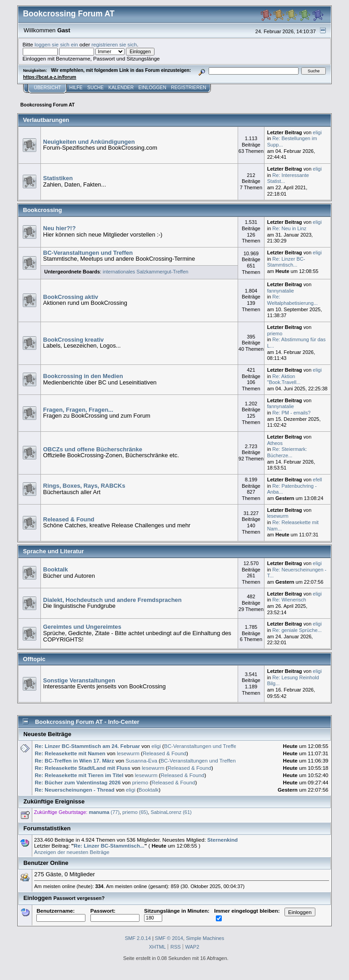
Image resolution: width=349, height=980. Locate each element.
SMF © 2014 (169, 938)
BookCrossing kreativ (73, 340)
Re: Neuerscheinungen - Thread (74, 790)
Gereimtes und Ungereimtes (82, 627)
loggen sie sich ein (56, 44)
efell (317, 480)
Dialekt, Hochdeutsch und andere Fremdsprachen (112, 600)
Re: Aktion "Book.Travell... (284, 379)
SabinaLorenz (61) (171, 812)
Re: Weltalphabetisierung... (292, 300)
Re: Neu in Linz (289, 228)
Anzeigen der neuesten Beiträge (72, 852)
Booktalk (56, 569)
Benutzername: (61, 914)
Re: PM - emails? (291, 413)
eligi (317, 132)
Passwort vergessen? (79, 898)
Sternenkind (222, 840)
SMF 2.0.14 (138, 938)
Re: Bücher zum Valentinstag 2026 (77, 782)
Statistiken (58, 178)
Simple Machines (205, 938)
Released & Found (69, 519)
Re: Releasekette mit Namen (70, 753)
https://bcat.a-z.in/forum (50, 77)
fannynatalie (281, 291)
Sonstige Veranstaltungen (79, 680)
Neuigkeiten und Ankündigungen (89, 142)
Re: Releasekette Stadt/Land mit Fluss (82, 768)
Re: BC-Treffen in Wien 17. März (74, 760)
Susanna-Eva (141, 760)
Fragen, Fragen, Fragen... (78, 410)
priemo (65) (135, 812)
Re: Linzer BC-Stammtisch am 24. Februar (87, 746)
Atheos (275, 443)
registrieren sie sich (114, 44)
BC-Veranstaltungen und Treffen (88, 253)
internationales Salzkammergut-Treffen (145, 272)
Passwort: (115, 914)
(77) (104, 812)
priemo (275, 333)
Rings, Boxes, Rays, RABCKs (84, 486)
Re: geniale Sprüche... (297, 630)
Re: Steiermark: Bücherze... (287, 452)
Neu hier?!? (60, 228)
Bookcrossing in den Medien (83, 376)
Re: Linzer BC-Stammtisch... (286, 262)
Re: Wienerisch (289, 600)
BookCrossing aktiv (71, 297)
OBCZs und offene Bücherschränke (93, 449)
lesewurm (278, 516)
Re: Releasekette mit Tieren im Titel (79, 775)
